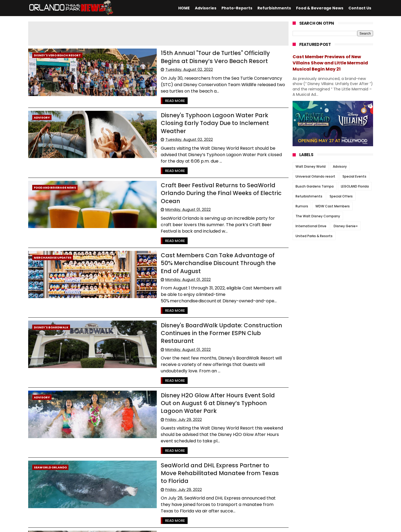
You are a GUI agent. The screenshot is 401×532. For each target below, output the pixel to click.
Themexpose (160, 525)
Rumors (302, 206)
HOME (184, 8)
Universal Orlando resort (315, 176)
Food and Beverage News (55, 166)
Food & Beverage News (320, 8)
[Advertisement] (158, 34)
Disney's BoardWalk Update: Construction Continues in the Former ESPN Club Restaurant (204, 277)
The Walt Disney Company (318, 216)
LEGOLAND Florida (355, 186)
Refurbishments (274, 8)
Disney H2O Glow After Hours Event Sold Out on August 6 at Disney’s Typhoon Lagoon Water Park (199, 332)
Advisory (42, 110)
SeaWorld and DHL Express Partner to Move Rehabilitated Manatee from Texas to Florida (191, 387)
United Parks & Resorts (314, 236)
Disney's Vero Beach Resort (57, 55)
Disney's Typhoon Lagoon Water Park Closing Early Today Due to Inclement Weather (201, 111)
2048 (67, 491)
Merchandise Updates (53, 221)
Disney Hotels (46, 441)
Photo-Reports (237, 8)
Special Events (354, 176)
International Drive (311, 226)
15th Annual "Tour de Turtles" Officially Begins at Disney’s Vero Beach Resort (196, 56)
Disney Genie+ (346, 226)
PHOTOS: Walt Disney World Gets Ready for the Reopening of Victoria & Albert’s (194, 442)
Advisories (206, 8)
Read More (139, 93)
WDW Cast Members (333, 206)
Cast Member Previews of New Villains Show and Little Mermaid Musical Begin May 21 (330, 63)
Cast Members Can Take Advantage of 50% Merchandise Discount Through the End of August (200, 222)
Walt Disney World (311, 166)
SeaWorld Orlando (50, 386)
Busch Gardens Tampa (315, 186)
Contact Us (360, 8)
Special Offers (341, 196)
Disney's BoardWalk (51, 276)
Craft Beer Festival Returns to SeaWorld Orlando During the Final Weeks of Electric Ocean (197, 167)
